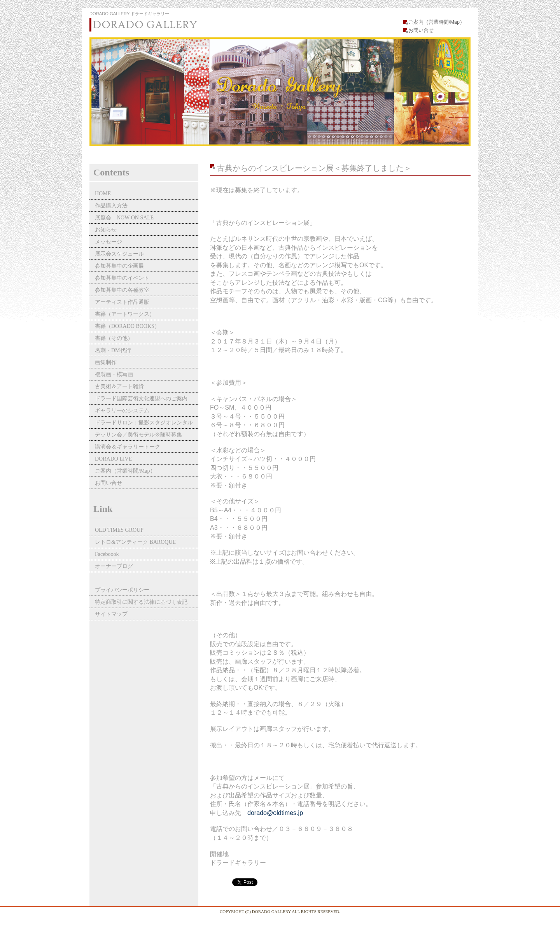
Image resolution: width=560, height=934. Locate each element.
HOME (103, 194)
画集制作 (106, 362)
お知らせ (106, 230)
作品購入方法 (111, 206)
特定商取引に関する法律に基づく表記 (141, 602)
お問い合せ (421, 30)
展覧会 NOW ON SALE (124, 218)
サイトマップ (111, 614)
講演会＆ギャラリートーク (128, 447)
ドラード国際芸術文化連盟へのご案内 (141, 399)
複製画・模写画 (114, 374)
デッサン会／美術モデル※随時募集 (138, 435)
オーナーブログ (114, 566)
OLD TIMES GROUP (119, 530)
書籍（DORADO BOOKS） (127, 326)
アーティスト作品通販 (125, 302)
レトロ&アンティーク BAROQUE (135, 542)
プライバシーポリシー (122, 590)
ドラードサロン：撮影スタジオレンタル (144, 423)
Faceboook (107, 554)
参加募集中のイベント (122, 278)
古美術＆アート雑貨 (119, 386)
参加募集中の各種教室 (122, 290)
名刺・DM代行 (113, 350)
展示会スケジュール (119, 254)
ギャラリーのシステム (122, 411)
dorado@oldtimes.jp (275, 813)
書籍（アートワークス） (125, 314)
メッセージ (108, 242)
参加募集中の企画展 (119, 266)
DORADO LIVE (113, 459)
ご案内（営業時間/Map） (437, 22)
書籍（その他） (114, 338)
